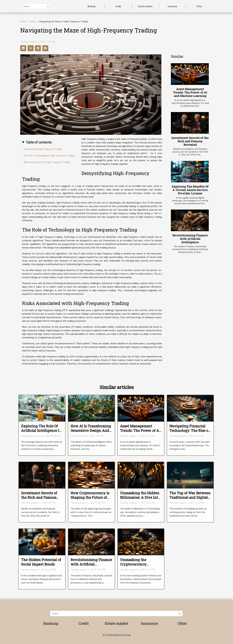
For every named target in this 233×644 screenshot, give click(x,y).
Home (23, 21)
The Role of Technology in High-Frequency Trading (49, 156)
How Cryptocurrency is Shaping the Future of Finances (90, 497)
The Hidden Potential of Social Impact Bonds (41, 562)
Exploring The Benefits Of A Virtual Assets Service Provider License (190, 190)
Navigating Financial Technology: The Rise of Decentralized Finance (189, 430)
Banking (91, 6)
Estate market (145, 6)
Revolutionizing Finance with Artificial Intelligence (190, 239)
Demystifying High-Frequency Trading (43, 149)
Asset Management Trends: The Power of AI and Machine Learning (190, 92)
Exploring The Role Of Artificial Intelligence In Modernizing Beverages (41, 430)
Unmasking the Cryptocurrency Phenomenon (133, 564)
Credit (118, 6)
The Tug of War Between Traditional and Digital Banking (190, 497)
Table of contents (39, 142)
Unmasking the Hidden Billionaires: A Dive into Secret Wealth (140, 497)
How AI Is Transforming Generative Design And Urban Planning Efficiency (91, 433)
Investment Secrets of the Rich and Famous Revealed (190, 141)
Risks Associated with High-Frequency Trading (47, 162)
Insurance (172, 6)
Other (199, 6)
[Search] (36, 6)
